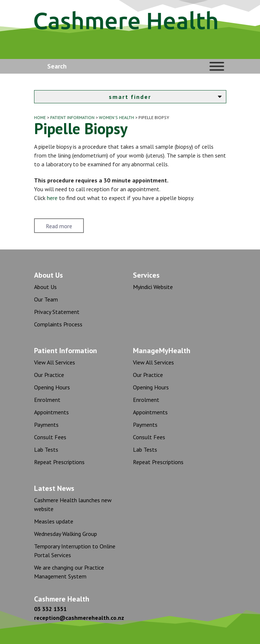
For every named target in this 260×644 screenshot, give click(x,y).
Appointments (51, 412)
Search (57, 66)
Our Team (46, 299)
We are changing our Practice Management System (69, 572)
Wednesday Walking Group (66, 534)
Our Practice (49, 375)
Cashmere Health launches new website (73, 504)
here (52, 198)
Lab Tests (46, 449)
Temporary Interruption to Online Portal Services (75, 551)
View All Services (55, 362)
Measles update (54, 521)
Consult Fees (50, 437)
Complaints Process (58, 324)
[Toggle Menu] (217, 66)
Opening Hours (52, 387)
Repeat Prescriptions (59, 462)
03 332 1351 (50, 609)
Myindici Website (153, 287)
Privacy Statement (57, 312)
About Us (45, 287)
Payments (46, 425)
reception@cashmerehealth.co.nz (79, 618)
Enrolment (47, 400)
